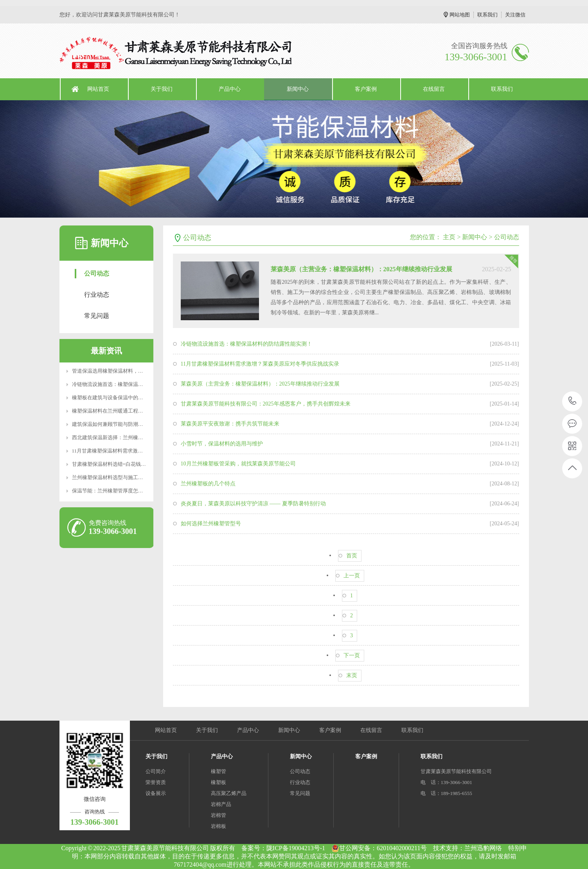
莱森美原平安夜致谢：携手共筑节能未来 (230, 424)
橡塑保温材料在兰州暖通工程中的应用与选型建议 (128, 411)
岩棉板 (218, 826)
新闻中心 (298, 89)
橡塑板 (218, 782)
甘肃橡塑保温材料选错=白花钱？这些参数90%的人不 (131, 464)
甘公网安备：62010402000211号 (379, 848)
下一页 (352, 655)
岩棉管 (218, 815)
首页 (352, 556)
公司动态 (97, 273)
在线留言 (434, 89)
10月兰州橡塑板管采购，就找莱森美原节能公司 (238, 464)
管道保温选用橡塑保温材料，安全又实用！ (120, 371)
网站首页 (98, 89)
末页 (352, 675)
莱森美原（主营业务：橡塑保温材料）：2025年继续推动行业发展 (361, 269)
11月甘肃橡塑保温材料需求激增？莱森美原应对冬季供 (133, 451)
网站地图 (460, 15)
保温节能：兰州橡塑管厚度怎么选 (110, 491)
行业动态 (97, 295)
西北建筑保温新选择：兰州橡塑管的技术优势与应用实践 (136, 437)
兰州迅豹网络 (483, 848)
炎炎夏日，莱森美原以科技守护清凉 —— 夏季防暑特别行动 (253, 504)
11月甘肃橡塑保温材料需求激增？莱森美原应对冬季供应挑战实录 (260, 364)
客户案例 (366, 89)
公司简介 (156, 771)
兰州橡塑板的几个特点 (208, 484)
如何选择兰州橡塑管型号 (211, 524)
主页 (449, 237)
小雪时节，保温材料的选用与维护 (222, 444)
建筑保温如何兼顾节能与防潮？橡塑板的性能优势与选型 (136, 424)
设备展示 (156, 793)
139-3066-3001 (573, 401)
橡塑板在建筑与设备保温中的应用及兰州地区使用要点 (133, 398)
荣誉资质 (156, 782)
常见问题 (97, 316)
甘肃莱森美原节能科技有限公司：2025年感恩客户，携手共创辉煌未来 (266, 404)
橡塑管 (218, 771)
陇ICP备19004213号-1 (296, 848)
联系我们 (487, 15)
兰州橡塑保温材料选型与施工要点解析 (115, 477)
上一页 (352, 576)
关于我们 (162, 89)
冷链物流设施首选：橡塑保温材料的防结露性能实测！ (133, 384)
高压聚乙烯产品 (229, 793)
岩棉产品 (221, 804)
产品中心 (230, 89)
